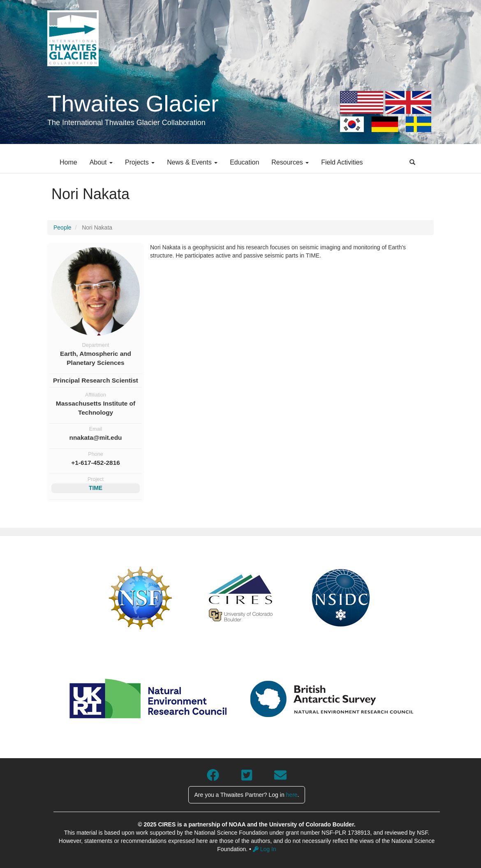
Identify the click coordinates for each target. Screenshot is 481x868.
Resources (290, 162)
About (101, 162)
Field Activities (342, 162)
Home (68, 162)
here (292, 795)
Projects (140, 162)
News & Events (192, 162)
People (62, 227)
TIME (96, 488)
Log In (265, 849)
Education (244, 162)
